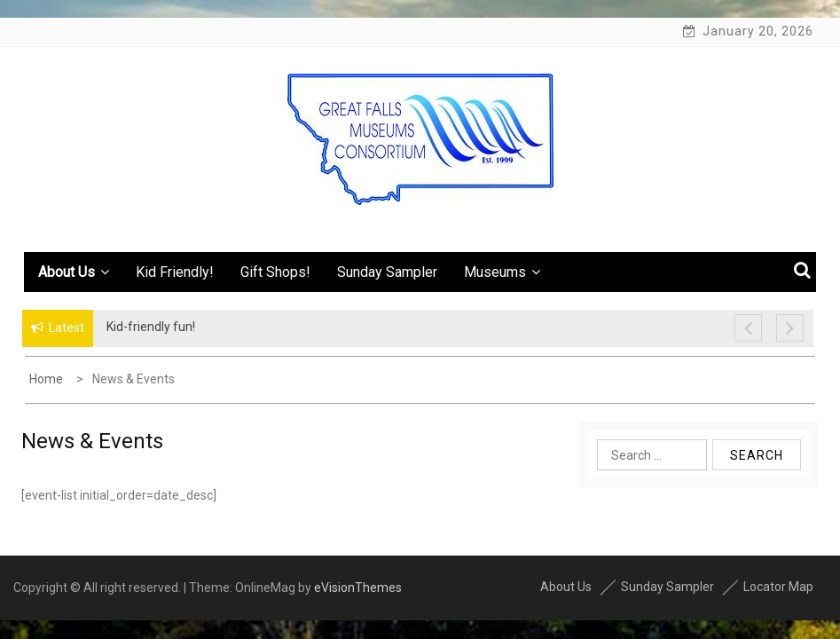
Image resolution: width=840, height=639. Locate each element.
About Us (74, 272)
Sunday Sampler (387, 272)
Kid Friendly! (175, 272)
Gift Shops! (275, 272)
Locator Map (778, 587)
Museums (502, 272)
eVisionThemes (358, 588)
